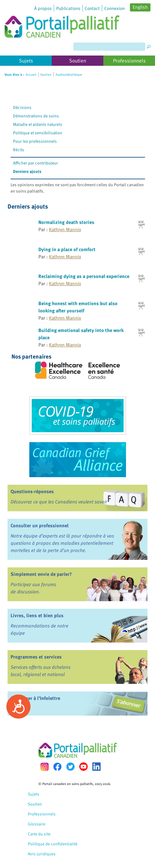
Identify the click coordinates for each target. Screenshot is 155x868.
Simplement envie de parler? (41, 574)
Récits (19, 150)
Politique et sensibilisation (38, 133)
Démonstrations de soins (36, 116)
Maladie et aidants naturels (38, 124)
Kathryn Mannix (65, 229)
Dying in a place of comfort (67, 249)
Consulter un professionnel (40, 525)
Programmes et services (36, 657)
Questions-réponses (32, 491)
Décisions (22, 107)
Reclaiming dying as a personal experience (84, 276)
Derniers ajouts (27, 171)
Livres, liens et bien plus (37, 615)
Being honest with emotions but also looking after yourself (78, 307)
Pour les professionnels (35, 141)
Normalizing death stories (66, 222)
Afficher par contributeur (36, 163)
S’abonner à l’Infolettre (35, 698)
